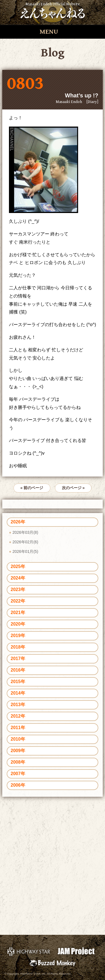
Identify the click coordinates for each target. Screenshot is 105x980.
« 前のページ (32, 488)
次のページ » (73, 488)
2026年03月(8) (25, 532)
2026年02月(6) (25, 542)
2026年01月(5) (25, 551)
